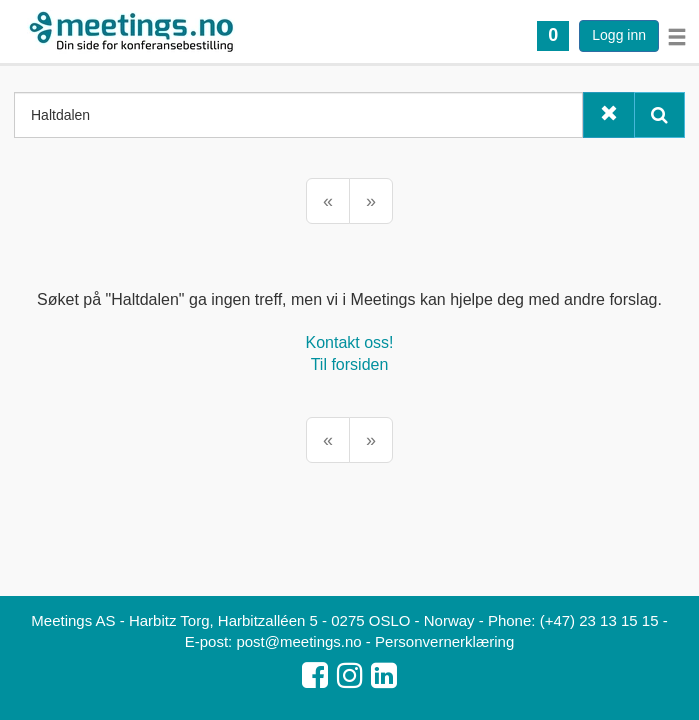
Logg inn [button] (619, 35)
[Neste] (371, 201)
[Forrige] (328, 201)
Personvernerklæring (444, 641)
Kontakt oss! (349, 342)
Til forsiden (350, 364)
